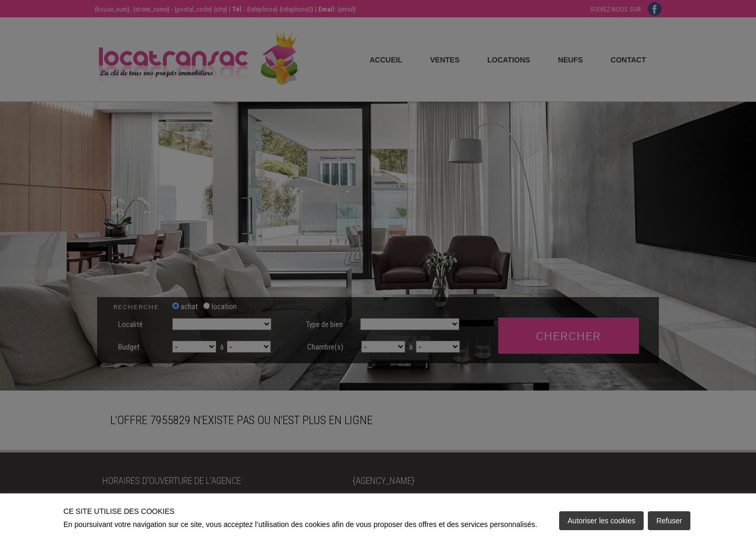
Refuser (669, 521)
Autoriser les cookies (601, 521)
